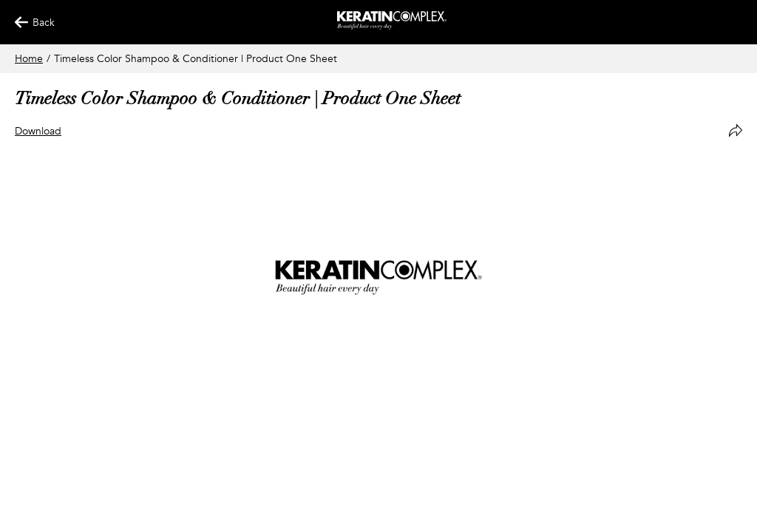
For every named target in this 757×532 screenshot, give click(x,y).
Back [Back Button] (28, 23)
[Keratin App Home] (392, 26)
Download (38, 131)
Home (29, 59)
